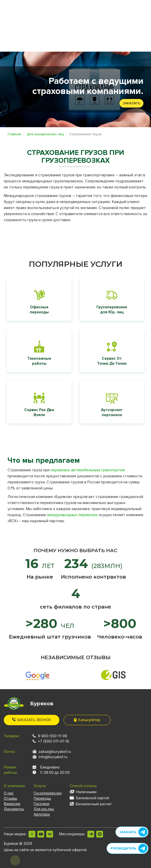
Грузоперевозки (48, 793)
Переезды (42, 798)
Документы (14, 809)
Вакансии (12, 804)
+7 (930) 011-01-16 (53, 741)
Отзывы (10, 798)
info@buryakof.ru (53, 757)
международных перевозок (72, 515)
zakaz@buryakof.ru (55, 752)
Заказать (131, 103)
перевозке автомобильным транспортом (88, 470)
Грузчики (41, 804)
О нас (9, 793)
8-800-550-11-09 (52, 736)
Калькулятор (87, 720)
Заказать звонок (32, 720)
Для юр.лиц (44, 809)
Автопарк (42, 814)
